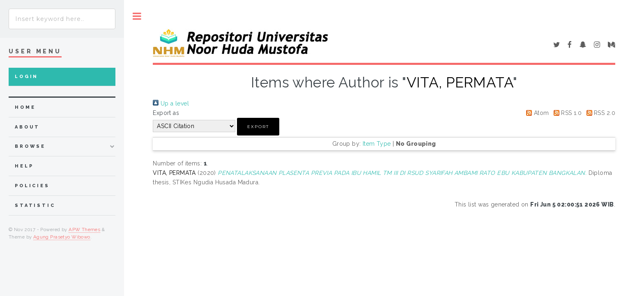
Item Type (377, 144)
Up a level (171, 103)
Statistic (35, 205)
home (25, 107)
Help (24, 166)
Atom (536, 113)
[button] (258, 127)
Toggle (137, 16)
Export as (166, 113)
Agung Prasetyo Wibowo (62, 237)
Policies (32, 186)
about (27, 127)
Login (26, 77)
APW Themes (84, 229)
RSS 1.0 (566, 113)
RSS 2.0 (599, 113)
